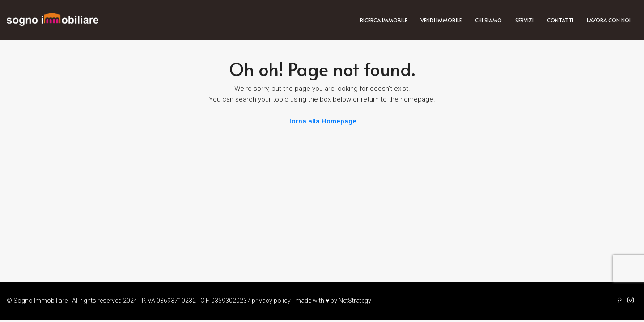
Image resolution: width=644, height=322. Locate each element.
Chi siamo (488, 20)
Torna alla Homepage (322, 121)
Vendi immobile (441, 20)
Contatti (560, 20)
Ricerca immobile (383, 20)
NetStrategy (355, 301)
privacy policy (271, 301)
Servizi (524, 20)
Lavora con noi (609, 20)
